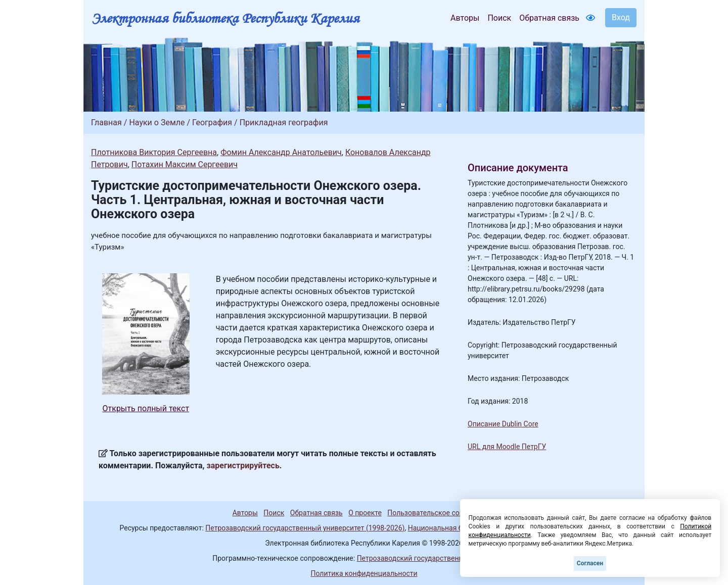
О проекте (365, 513)
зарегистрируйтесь (243, 466)
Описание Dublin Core (503, 424)
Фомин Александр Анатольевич (281, 152)
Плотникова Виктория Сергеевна (154, 152)
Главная (106, 123)
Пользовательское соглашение (439, 513)
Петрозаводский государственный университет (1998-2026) (305, 528)
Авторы (465, 18)
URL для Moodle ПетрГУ (507, 447)
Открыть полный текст (146, 408)
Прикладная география (284, 123)
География (212, 123)
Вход (621, 17)
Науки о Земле (157, 123)
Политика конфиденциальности (364, 573)
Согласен (590, 563)
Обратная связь (549, 18)
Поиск (499, 18)
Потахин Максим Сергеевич (185, 164)
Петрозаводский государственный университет (436, 558)
